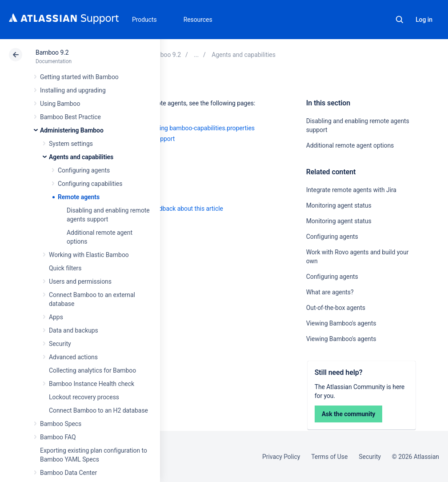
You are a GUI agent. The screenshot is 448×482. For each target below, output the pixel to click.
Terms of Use (329, 457)
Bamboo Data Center (68, 473)
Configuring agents (84, 170)
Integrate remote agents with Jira (351, 190)
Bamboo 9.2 (52, 52)
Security (60, 344)
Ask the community (349, 414)
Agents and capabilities (81, 157)
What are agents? (330, 292)
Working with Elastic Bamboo (89, 255)
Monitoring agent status (339, 205)
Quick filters (65, 268)
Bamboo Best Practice (70, 117)
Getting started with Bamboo (79, 77)
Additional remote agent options (350, 145)
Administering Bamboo (72, 130)
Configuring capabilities (90, 184)
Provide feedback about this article (176, 209)
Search (400, 20)
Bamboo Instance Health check (92, 384)
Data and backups (74, 330)
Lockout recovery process (84, 397)
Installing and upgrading (73, 90)
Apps (56, 317)
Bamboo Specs (61, 424)
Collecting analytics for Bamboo (92, 370)
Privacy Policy (281, 457)
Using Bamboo (60, 104)
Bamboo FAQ (58, 437)
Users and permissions (80, 281)
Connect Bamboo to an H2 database (98, 410)
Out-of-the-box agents (336, 308)
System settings (71, 144)
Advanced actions (73, 357)
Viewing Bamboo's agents (341, 323)
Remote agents (79, 197)
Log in (424, 20)
